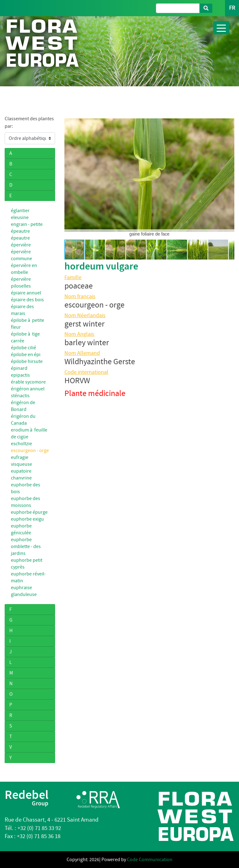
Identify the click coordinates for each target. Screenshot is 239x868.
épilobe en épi (26, 355)
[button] (70, 175)
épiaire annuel (26, 293)
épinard (19, 368)
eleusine (20, 217)
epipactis (20, 375)
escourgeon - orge (30, 451)
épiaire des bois (27, 300)
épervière (21, 245)
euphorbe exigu (27, 519)
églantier (20, 211)
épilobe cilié (23, 348)
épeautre (20, 238)
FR (232, 8)
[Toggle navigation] (221, 28)
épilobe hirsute (27, 361)
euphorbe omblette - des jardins (26, 546)
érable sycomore (28, 382)
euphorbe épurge (29, 512)
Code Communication (150, 860)
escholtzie (21, 444)
